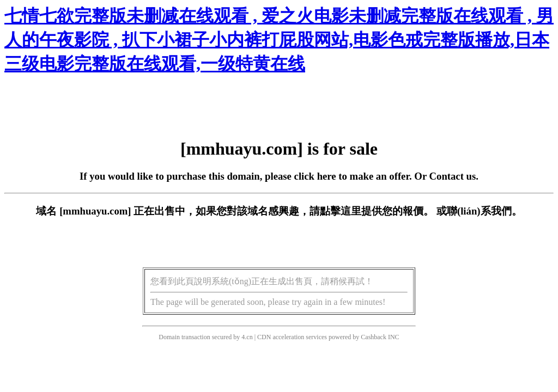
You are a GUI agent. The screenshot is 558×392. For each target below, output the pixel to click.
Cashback (374, 337)
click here (315, 176)
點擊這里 (341, 211)
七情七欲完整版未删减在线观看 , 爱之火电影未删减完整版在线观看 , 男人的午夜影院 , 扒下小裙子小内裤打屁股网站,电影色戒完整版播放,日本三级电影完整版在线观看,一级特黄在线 (279, 40)
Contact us (453, 176)
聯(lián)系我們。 (484, 211)
